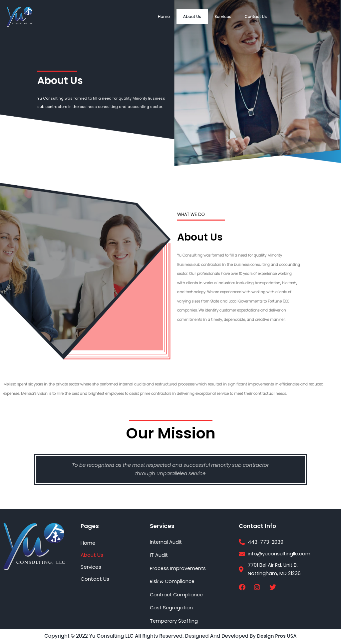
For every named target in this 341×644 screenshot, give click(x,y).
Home (164, 16)
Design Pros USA (277, 636)
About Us (192, 16)
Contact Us (256, 16)
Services (223, 16)
